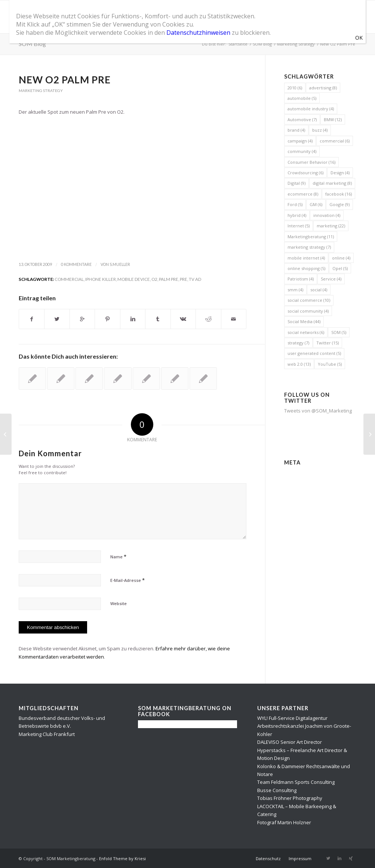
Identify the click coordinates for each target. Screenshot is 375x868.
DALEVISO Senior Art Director (290, 742)
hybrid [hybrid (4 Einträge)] (297, 215)
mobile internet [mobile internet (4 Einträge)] (306, 258)
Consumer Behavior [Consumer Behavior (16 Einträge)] (311, 162)
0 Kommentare (76, 264)
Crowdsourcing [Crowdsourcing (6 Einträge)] (305, 173)
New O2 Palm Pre (65, 80)
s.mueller (120, 264)
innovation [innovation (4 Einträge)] (327, 215)
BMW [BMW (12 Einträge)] (333, 119)
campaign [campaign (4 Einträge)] (300, 141)
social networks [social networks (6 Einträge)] (306, 332)
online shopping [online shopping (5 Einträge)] (306, 268)
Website (119, 603)
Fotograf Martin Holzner (284, 822)
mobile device (134, 279)
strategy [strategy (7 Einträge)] (298, 343)
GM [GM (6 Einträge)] (316, 204)
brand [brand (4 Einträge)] (296, 130)
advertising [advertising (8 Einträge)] (323, 88)
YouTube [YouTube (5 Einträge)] (330, 364)
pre (184, 279)
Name (118, 556)
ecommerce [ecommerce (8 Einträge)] (303, 194)
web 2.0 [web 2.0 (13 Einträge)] (299, 364)
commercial (69, 279)
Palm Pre (169, 279)
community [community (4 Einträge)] (302, 151)
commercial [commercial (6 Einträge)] (335, 141)
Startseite (238, 44)
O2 (154, 279)
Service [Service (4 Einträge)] (331, 279)
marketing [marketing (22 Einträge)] (331, 226)
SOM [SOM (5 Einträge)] (339, 332)
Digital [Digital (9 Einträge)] (296, 183)
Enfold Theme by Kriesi (122, 858)
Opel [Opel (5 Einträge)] (340, 268)
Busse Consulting (277, 790)
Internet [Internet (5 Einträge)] (299, 226)
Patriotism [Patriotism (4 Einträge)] (301, 279)
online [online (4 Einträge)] (341, 258)
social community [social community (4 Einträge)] (308, 311)
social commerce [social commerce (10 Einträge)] (309, 300)
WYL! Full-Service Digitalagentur (292, 718)
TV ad (195, 279)
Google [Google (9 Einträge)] (339, 204)
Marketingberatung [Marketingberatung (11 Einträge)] (311, 237)
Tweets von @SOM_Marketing (318, 411)
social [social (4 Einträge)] (319, 290)
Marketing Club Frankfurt (47, 734)
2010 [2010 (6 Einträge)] (295, 88)
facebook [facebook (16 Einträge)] (339, 194)
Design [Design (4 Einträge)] (340, 173)
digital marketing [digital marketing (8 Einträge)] (332, 183)
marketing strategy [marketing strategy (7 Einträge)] (309, 247)
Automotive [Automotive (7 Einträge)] (302, 119)
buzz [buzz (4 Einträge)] (320, 130)
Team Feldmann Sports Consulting (296, 782)
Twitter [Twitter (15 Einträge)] (328, 343)
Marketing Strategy (296, 44)
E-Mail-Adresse (127, 580)
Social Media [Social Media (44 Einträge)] (304, 321)
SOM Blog (32, 44)
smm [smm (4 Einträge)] (295, 290)
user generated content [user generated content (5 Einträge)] (314, 353)
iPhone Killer (101, 279)
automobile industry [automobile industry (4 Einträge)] (311, 109)
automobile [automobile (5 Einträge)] (302, 98)
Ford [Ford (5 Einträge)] (295, 204)
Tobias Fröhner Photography (290, 798)
